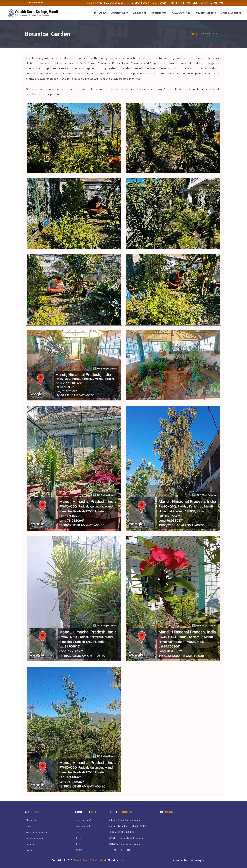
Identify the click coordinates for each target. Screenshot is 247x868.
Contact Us (217, 3)
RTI (78, 844)
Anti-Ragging (83, 820)
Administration (120, 13)
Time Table (191, 3)
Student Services (206, 13)
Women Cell (83, 826)
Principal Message (36, 838)
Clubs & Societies (231, 13)
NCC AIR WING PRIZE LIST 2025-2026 (108, 3)
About (103, 13)
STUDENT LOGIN (141, 3)
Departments (159, 13)
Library (204, 3)
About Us (31, 820)
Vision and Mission (36, 832)
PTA (78, 838)
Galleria (30, 826)
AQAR (79, 832)
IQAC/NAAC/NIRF (181, 13)
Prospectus (176, 3)
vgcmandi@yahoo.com (130, 838)
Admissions (140, 13)
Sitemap (31, 844)
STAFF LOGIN (160, 3)
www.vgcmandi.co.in (132, 844)
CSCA (79, 850)
